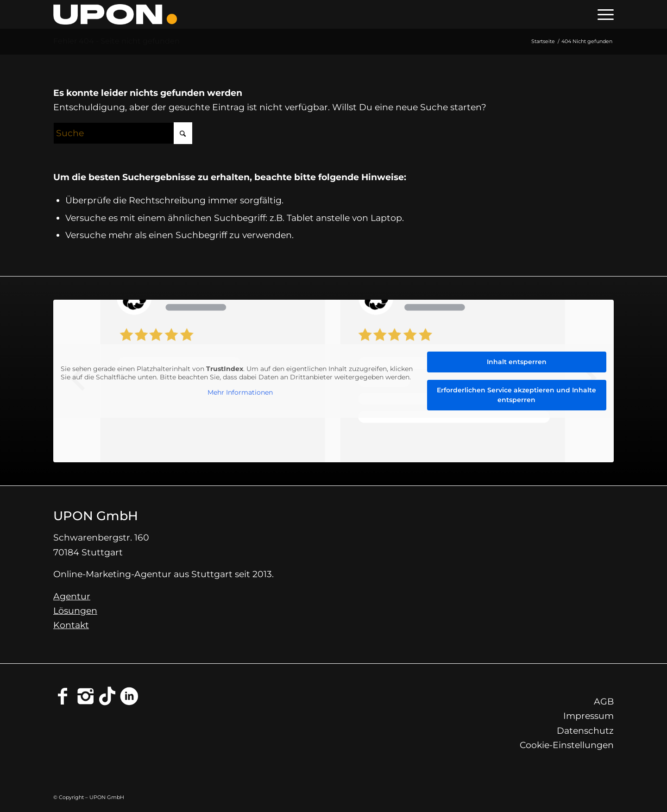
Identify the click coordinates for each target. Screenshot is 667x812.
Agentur (72, 596)
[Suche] (123, 133)
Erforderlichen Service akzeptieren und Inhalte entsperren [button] (516, 395)
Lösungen (75, 611)
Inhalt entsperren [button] (517, 362)
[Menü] (603, 14)
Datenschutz (585, 731)
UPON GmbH (96, 516)
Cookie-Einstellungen (567, 745)
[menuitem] (603, 14)
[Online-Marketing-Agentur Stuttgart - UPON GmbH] (115, 14)
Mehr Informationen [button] (240, 393)
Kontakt (71, 625)
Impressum (588, 716)
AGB (604, 702)
